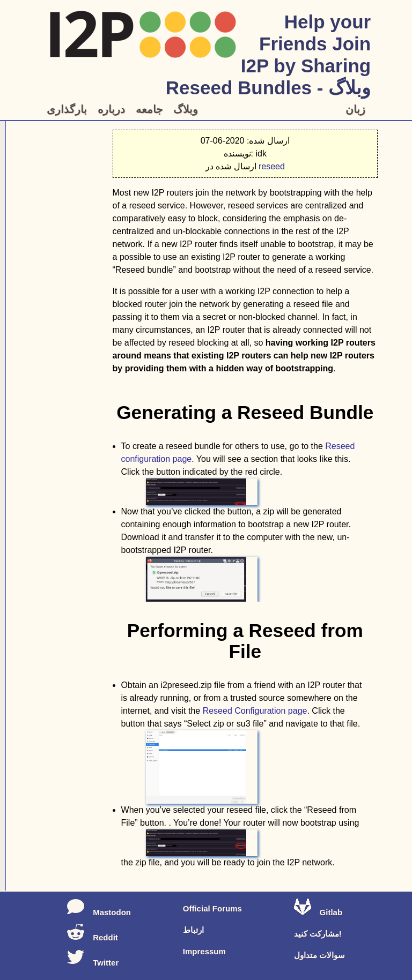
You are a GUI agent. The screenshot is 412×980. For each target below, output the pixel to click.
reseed (272, 166)
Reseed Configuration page (255, 711)
